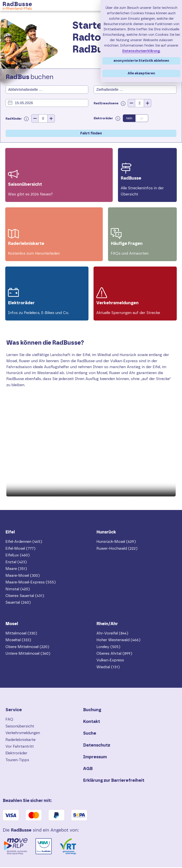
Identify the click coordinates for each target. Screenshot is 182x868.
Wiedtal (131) (108, 668)
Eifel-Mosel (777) (20, 549)
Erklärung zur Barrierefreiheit (114, 781)
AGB (88, 770)
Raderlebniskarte (20, 741)
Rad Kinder (17, 119)
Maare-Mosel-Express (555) (31, 583)
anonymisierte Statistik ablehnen (141, 61)
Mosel (12, 625)
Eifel (10, 533)
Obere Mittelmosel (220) (27, 648)
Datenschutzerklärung (141, 51)
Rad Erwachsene (111, 103)
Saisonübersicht (20, 727)
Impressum (95, 758)
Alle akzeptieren (141, 73)
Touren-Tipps (17, 761)
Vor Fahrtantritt (20, 747)
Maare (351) (16, 570)
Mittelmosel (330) (21, 634)
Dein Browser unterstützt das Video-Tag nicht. (91, 455)
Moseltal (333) (18, 641)
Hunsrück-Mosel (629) (116, 543)
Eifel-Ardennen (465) (24, 543)
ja (142, 118)
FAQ (9, 720)
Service (14, 711)
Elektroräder (16, 754)
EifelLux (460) (18, 556)
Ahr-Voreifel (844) (112, 634)
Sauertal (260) (18, 603)
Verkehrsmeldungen (23, 734)
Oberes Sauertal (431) (25, 597)
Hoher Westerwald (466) (118, 641)
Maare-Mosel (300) (23, 576)
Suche (90, 734)
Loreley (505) (108, 648)
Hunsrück (106, 533)
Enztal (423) (16, 563)
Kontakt (92, 723)
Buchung (92, 711)
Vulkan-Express (110, 661)
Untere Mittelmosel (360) (28, 654)
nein (129, 118)
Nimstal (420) (18, 590)
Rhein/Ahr (107, 625)
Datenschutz (97, 746)
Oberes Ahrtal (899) (114, 654)
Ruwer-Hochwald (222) (117, 549)
